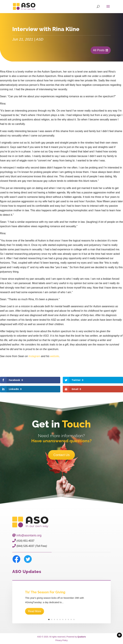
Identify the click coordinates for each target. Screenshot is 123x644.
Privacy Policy (61, 640)
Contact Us (61, 455)
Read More (34, 615)
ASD (40, 39)
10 (74, 619)
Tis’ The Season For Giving (45, 595)
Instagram (34, 356)
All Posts (99, 50)
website (55, 356)
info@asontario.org (29, 535)
